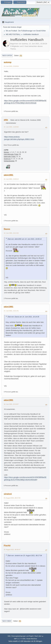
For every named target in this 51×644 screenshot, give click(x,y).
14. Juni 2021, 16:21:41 (11, 311)
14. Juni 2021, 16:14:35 (11, 233)
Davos (7, 229)
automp (8, 62)
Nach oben (7, 621)
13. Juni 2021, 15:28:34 (11, 66)
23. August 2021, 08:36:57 (12, 550)
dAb (6, 120)
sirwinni (8, 494)
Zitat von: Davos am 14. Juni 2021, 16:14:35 (23, 317)
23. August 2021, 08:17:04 (12, 498)
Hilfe (9, 636)
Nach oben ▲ (39, 636)
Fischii (7, 546)
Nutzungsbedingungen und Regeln (23, 636)
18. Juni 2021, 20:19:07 (11, 404)
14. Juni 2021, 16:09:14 (11, 179)
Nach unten (7, 56)
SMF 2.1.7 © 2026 (20, 639)
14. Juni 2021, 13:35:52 (11, 127)
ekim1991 (9, 175)
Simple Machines (32, 639)
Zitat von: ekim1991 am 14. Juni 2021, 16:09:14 (25, 239)
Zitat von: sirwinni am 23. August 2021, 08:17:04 (25, 556)
